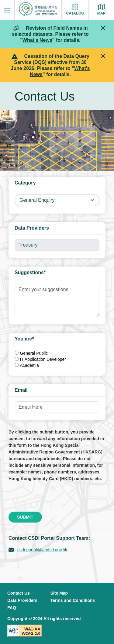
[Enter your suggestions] (57, 300)
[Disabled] (57, 245)
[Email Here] (57, 407)
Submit (25, 517)
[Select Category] (57, 200)
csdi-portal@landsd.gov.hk (42, 550)
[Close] (103, 28)
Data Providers (22, 600)
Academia (29, 365)
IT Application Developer (43, 359)
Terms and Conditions (73, 600)
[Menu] (7, 10)
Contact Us (19, 593)
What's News (37, 40)
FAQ (12, 608)
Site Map (59, 593)
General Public (34, 353)
